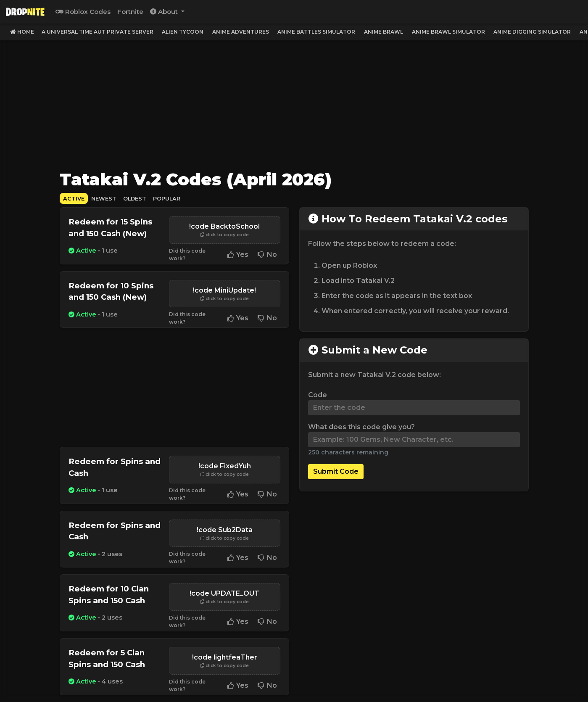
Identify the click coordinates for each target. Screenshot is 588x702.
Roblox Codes (83, 12)
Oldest (135, 199)
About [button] (165, 12)
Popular (167, 199)
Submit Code (336, 471)
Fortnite (130, 12)
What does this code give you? (361, 427)
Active (74, 199)
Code (318, 395)
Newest (104, 199)
